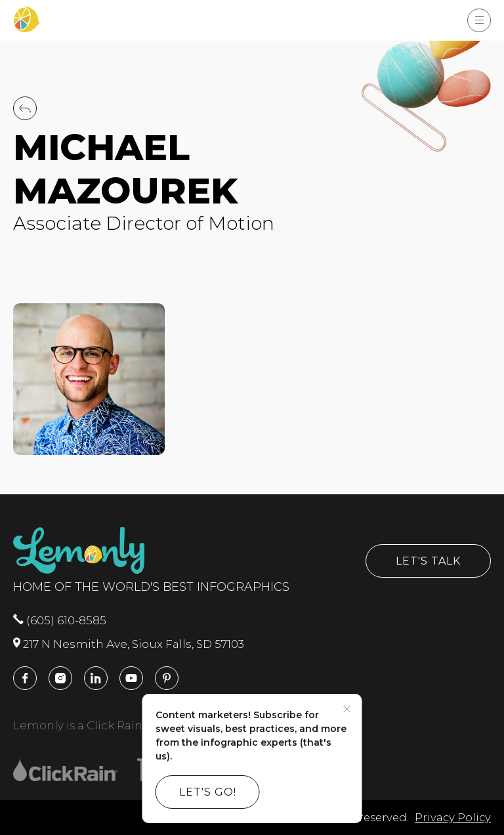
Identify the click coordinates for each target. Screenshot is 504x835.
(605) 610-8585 (60, 620)
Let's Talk (428, 561)
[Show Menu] (479, 20)
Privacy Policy (453, 817)
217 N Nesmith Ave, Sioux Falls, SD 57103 (129, 644)
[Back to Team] (25, 116)
